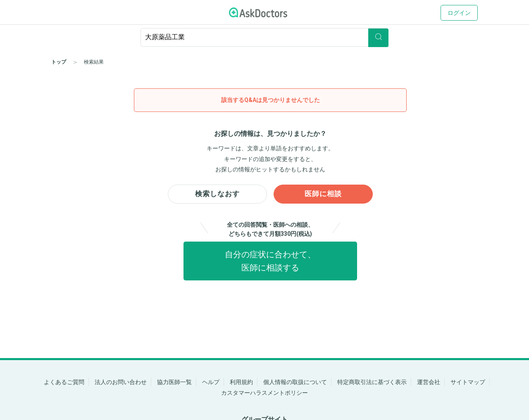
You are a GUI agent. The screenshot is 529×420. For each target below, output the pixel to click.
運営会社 (429, 382)
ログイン (459, 13)
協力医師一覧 (174, 382)
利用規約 (241, 382)
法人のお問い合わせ (121, 382)
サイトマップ (468, 382)
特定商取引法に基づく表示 (372, 382)
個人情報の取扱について (295, 382)
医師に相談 (323, 195)
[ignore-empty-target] (264, 37)
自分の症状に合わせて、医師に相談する (270, 263)
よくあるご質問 (64, 382)
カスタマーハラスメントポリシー (264, 393)
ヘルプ (211, 382)
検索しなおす (217, 195)
